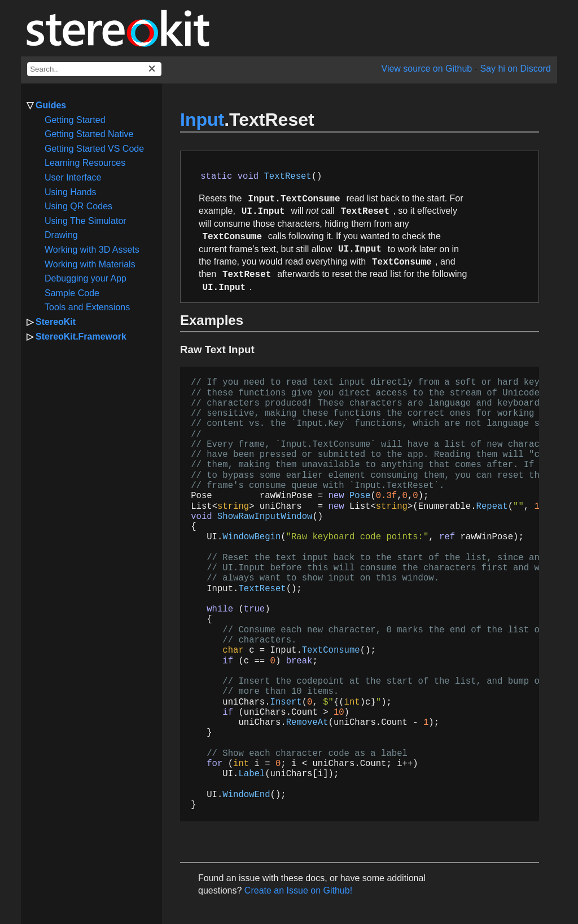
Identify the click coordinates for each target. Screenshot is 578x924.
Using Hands (71, 192)
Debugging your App (86, 278)
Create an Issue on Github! (298, 890)
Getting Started (75, 120)
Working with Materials (90, 264)
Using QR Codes (78, 206)
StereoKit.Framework (81, 336)
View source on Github (427, 69)
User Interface (73, 177)
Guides (51, 105)
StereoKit (56, 322)
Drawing (61, 235)
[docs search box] (94, 69)
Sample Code (72, 293)
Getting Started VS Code (94, 149)
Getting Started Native (89, 134)
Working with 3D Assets (92, 250)
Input (202, 120)
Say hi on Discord (515, 69)
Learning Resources (85, 163)
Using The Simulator (86, 221)
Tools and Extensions (87, 307)
